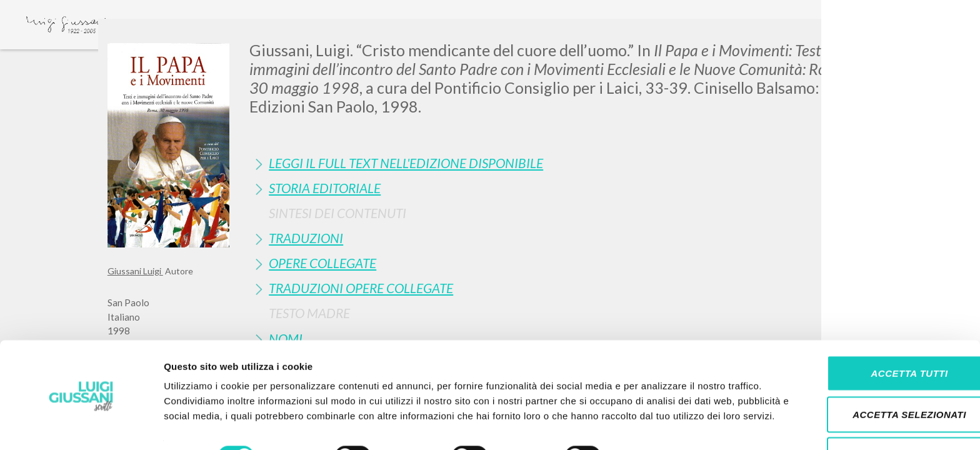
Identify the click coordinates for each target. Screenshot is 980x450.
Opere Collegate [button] (322, 263)
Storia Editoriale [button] (325, 188)
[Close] (863, 37)
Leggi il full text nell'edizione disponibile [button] (406, 163)
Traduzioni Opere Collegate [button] (361, 288)
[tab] (561, 163)
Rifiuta (876, 409)
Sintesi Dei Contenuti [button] (337, 213)
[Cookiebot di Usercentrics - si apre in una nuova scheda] (81, 426)
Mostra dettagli (657, 425)
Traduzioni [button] (306, 238)
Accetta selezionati (876, 368)
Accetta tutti (875, 327)
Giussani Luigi (135, 271)
